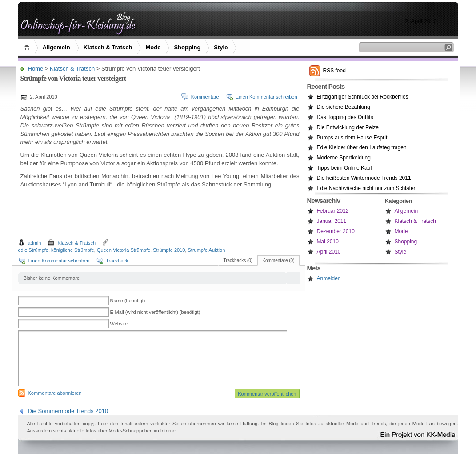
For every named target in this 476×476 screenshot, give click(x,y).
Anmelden (329, 278)
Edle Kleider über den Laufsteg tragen (362, 147)
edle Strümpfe (33, 250)
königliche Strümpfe (73, 250)
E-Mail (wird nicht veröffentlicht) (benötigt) (155, 312)
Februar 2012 (333, 211)
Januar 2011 (332, 221)
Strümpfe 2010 (169, 250)
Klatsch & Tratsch (108, 47)
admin (35, 243)
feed (334, 71)
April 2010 (329, 252)
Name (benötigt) (128, 301)
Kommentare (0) (278, 260)
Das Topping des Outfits (345, 117)
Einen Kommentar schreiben (266, 97)
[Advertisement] (160, 215)
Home (28, 47)
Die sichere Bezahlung (344, 107)
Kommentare (205, 97)
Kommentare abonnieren (55, 404)
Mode (153, 47)
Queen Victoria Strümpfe (124, 250)
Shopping (187, 47)
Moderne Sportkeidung (344, 158)
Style (221, 47)
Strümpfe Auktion (207, 250)
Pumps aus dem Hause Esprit (352, 138)
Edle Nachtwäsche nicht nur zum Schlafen (367, 188)
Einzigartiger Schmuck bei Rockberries (363, 97)
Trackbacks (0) (238, 260)
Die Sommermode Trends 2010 (68, 422)
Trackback (117, 261)
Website (119, 324)
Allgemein (56, 47)
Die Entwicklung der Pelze (348, 127)
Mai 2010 (328, 242)
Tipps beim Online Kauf (344, 168)
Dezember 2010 (336, 231)
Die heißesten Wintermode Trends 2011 (364, 178)
